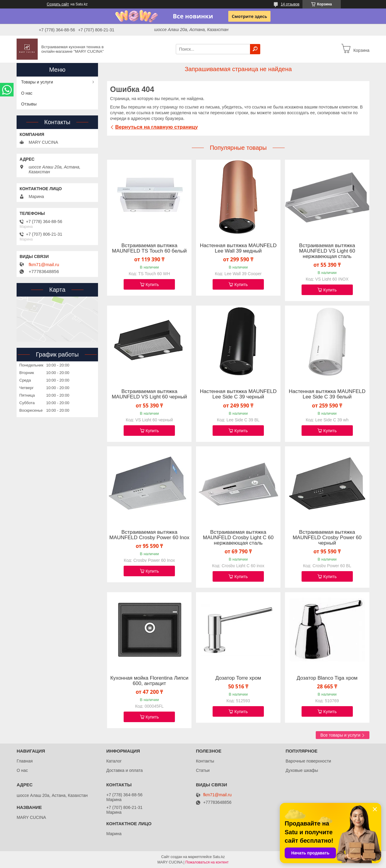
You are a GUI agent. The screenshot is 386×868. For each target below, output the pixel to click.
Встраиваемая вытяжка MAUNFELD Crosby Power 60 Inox (149, 535)
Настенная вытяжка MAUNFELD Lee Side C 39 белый (327, 394)
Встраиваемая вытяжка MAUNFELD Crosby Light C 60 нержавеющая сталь (238, 538)
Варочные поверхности (308, 761)
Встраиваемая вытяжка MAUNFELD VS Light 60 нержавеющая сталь (327, 251)
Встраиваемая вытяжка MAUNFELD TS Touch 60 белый (149, 248)
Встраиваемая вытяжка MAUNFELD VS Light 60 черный (149, 394)
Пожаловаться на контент (207, 862)
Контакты (205, 761)
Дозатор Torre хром (238, 678)
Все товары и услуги (340, 735)
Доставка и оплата (124, 770)
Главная (25, 761)
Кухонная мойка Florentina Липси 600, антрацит (149, 681)
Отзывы (29, 104)
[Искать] (255, 49)
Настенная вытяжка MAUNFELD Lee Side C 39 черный (238, 394)
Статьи (203, 770)
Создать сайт (58, 4)
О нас (27, 93)
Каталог (114, 761)
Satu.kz (219, 857)
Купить (152, 285)
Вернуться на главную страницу (157, 127)
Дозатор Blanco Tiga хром (327, 678)
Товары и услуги (37, 82)
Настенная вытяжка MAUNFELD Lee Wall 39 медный (238, 248)
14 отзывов (290, 4)
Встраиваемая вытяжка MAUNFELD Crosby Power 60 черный (327, 538)
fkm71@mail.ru (44, 265)
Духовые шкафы (302, 770)
